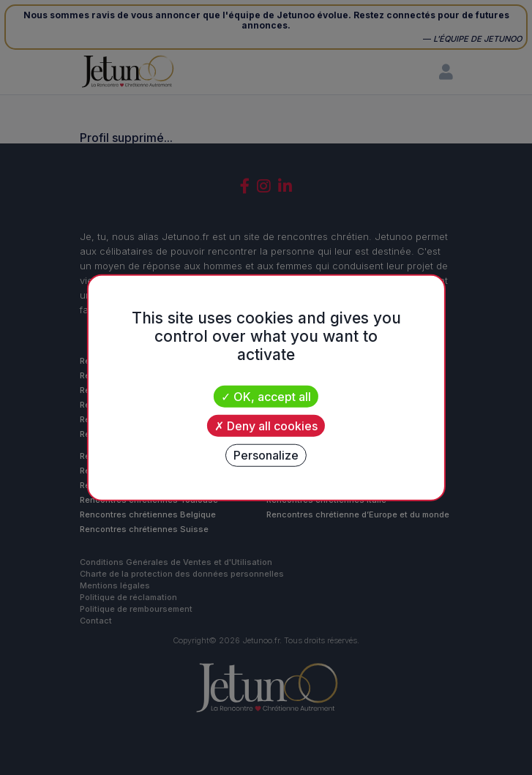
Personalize (266, 455)
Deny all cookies (266, 425)
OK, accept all (266, 396)
